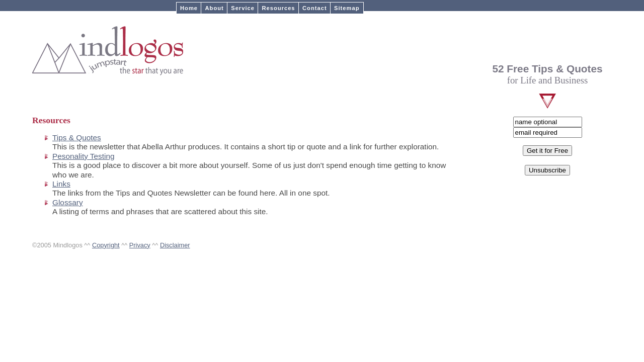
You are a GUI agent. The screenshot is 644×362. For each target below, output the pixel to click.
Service (243, 8)
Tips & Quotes (77, 138)
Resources (278, 8)
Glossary (68, 202)
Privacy (140, 245)
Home (189, 8)
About (214, 8)
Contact (315, 8)
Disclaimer (175, 245)
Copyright (106, 245)
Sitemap (347, 8)
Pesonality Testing (84, 156)
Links (61, 184)
